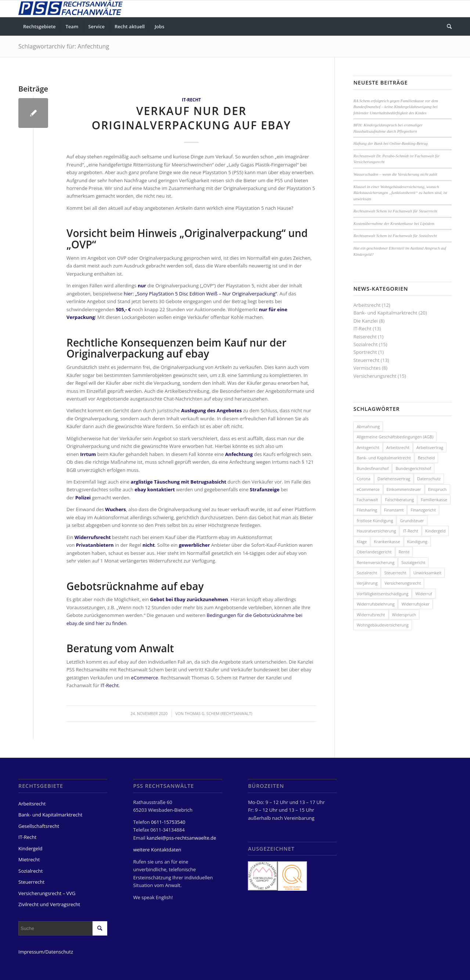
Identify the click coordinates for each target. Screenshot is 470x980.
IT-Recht (191, 100)
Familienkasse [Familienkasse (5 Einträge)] (434, 500)
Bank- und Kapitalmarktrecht (385, 313)
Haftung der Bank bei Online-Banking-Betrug (390, 143)
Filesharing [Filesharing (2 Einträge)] (367, 510)
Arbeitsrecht (367, 305)
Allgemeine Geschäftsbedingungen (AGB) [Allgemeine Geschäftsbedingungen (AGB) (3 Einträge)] (395, 437)
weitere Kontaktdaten (157, 850)
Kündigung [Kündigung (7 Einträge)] (417, 541)
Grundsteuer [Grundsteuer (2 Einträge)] (412, 520)
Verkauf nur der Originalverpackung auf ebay (191, 118)
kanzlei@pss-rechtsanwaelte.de (181, 838)
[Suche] (447, 26)
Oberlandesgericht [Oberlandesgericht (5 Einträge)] (374, 552)
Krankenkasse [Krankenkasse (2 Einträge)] (387, 541)
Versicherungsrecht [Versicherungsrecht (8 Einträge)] (403, 583)
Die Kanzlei (366, 321)
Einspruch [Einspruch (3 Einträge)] (438, 489)
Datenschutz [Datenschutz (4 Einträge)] (429, 479)
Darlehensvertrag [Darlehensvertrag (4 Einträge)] (394, 479)
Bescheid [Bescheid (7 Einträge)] (426, 458)
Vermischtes (367, 368)
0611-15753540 (168, 822)
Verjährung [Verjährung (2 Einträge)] (367, 583)
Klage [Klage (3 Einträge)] (362, 541)
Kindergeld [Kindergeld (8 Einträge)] (435, 531)
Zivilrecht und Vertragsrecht (49, 904)
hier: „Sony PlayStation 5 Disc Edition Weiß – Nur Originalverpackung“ (200, 294)
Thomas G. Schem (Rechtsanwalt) (218, 714)
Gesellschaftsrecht (39, 826)
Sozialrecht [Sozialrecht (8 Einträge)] (367, 573)
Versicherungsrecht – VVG (47, 893)
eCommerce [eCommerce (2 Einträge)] (368, 489)
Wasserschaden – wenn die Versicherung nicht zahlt (395, 174)
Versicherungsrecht (375, 376)
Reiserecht (365, 337)
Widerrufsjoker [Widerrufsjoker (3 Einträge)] (415, 604)
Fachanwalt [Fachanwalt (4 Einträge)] (367, 500)
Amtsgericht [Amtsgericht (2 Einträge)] (368, 447)
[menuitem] (39, 26)
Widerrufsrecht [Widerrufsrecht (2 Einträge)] (371, 615)
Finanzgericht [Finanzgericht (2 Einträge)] (423, 510)
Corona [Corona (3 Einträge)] (364, 479)
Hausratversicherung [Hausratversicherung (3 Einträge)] (376, 531)
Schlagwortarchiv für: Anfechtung (64, 46)
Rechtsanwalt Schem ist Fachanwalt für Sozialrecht (395, 236)
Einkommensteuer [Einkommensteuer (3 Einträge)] (404, 489)
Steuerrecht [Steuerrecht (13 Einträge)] (395, 573)
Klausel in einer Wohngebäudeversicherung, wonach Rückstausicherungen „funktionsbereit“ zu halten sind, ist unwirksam (400, 193)
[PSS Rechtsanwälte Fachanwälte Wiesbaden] (70, 9)
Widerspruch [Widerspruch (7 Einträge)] (404, 615)
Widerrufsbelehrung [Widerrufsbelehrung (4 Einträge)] (375, 604)
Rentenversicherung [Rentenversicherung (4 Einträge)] (375, 562)
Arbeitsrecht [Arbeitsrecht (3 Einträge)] (398, 447)
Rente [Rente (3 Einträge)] (404, 552)
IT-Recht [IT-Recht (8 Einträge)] (411, 531)
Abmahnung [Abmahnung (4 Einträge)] (368, 426)
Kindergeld (30, 848)
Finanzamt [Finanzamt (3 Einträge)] (394, 510)
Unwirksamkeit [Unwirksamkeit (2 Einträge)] (428, 573)
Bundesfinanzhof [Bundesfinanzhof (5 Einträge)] (373, 468)
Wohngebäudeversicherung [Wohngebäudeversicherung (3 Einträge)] (382, 625)
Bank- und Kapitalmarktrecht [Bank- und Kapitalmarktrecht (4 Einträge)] (384, 458)
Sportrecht (365, 352)
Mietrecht (29, 859)
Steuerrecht (366, 360)
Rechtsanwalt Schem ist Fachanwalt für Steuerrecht (395, 211)
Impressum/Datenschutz (46, 952)
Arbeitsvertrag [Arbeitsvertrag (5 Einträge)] (430, 447)
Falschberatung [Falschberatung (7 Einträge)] (399, 500)
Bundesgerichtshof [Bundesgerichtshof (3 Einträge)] (413, 468)
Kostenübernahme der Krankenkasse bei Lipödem (394, 223)
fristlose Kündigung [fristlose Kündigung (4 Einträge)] (375, 520)
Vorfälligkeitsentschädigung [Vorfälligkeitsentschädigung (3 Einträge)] (382, 594)
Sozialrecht (365, 344)
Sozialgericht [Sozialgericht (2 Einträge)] (413, 562)
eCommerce (145, 678)
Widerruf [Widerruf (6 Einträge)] (424, 594)
